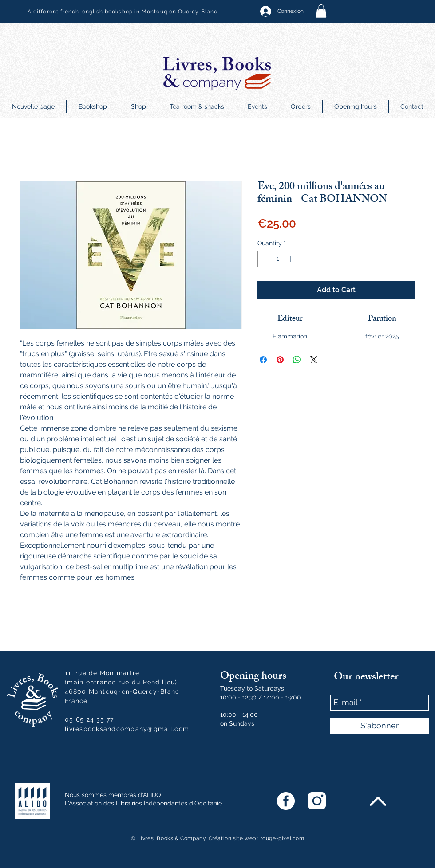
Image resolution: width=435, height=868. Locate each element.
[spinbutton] (278, 259)
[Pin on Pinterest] (280, 360)
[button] (321, 11)
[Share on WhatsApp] (297, 360)
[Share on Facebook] (263, 360)
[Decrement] (264, 259)
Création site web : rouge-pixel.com (257, 838)
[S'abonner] (380, 726)
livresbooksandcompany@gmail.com (127, 729)
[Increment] (291, 259)
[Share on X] (314, 360)
